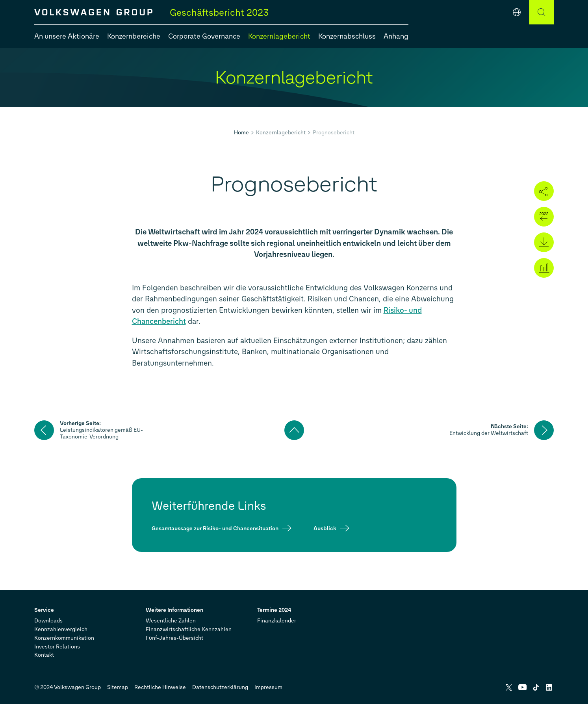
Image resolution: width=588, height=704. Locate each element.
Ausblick (325, 528)
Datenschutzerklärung (220, 687)
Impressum (268, 687)
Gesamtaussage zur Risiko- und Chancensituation (215, 528)
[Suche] (542, 12)
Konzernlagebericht (281, 133)
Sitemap (118, 687)
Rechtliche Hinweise (160, 687)
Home (241, 133)
